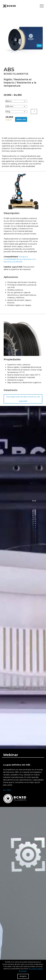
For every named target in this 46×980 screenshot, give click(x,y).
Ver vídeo (7, 790)
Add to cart (21, 119)
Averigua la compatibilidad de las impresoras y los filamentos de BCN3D (20, 259)
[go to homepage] (9, 6)
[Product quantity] (34, 112)
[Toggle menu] (42, 6)
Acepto (23, 976)
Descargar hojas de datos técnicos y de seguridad (23, 399)
